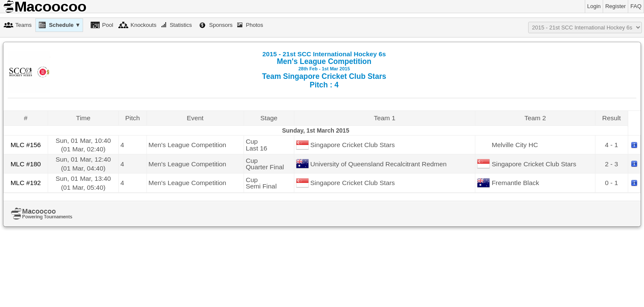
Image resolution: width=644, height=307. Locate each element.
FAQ (636, 6)
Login (594, 6)
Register (615, 6)
